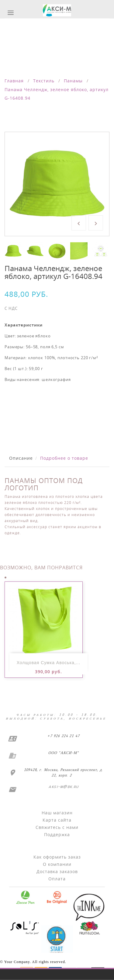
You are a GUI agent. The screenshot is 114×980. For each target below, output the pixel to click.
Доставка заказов (57, 871)
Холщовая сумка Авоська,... (49, 663)
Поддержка (57, 834)
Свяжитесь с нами (57, 827)
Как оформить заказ (57, 857)
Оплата (57, 879)
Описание (21, 458)
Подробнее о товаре (64, 458)
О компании (57, 864)
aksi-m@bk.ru (63, 787)
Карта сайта (57, 820)
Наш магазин (57, 813)
